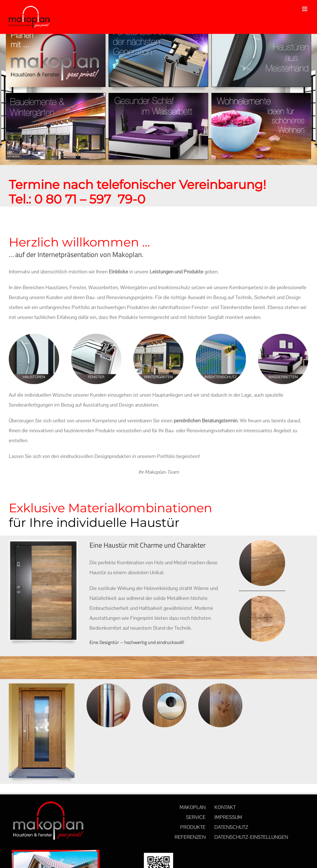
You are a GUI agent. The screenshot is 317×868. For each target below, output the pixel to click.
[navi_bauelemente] (56, 95)
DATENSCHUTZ (231, 827)
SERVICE (196, 817)
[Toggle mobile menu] (305, 9)
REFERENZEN (190, 837)
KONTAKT (225, 807)
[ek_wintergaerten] (158, 336)
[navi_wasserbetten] (158, 95)
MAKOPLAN (193, 807)
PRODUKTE (193, 827)
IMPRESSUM (228, 817)
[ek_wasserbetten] (283, 336)
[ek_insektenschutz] (221, 336)
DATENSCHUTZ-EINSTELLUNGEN (251, 837)
